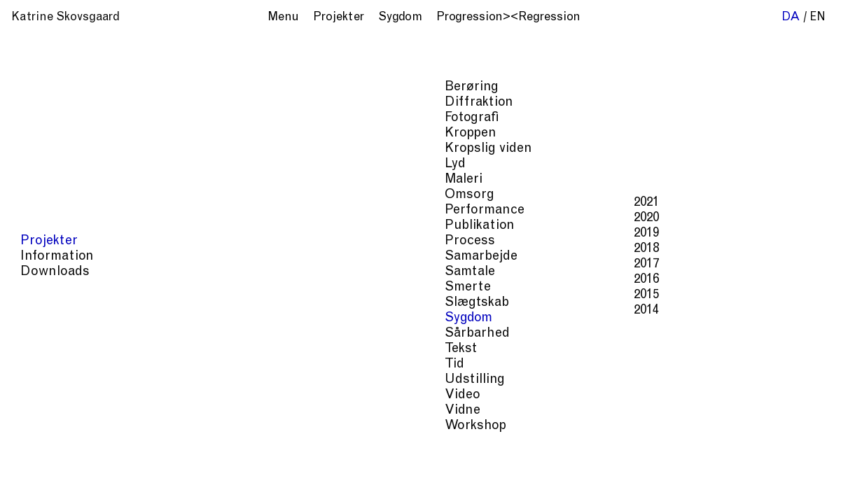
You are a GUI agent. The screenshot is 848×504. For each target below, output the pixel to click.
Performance (482, 434)
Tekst (695, 434)
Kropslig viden (728, 420)
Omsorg (795, 420)
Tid (724, 434)
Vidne (501, 448)
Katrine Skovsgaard (65, 18)
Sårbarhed (647, 434)
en (818, 18)
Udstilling (766, 434)
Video (463, 448)
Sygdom (592, 434)
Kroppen (661, 420)
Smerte (544, 434)
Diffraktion (601, 420)
